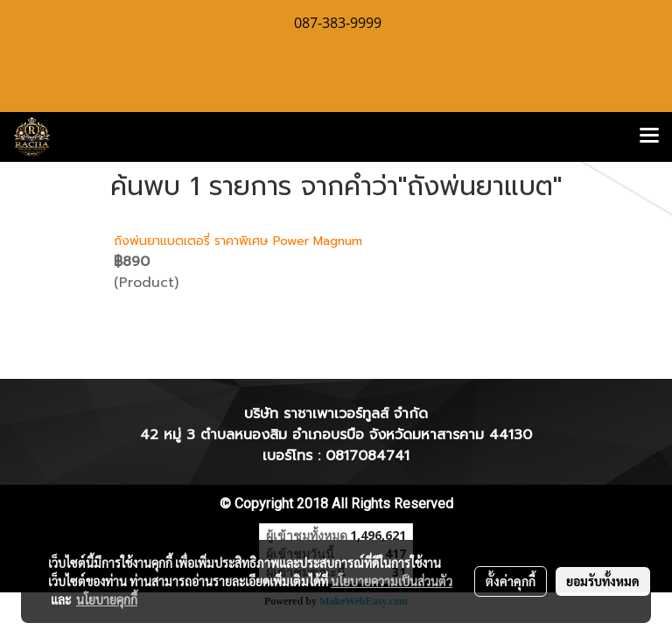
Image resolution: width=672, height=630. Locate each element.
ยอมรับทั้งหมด (603, 581)
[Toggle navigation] (649, 136)
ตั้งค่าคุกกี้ (511, 581)
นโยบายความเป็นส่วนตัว (392, 581)
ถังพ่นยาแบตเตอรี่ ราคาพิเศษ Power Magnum (238, 241)
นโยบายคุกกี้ (107, 599)
